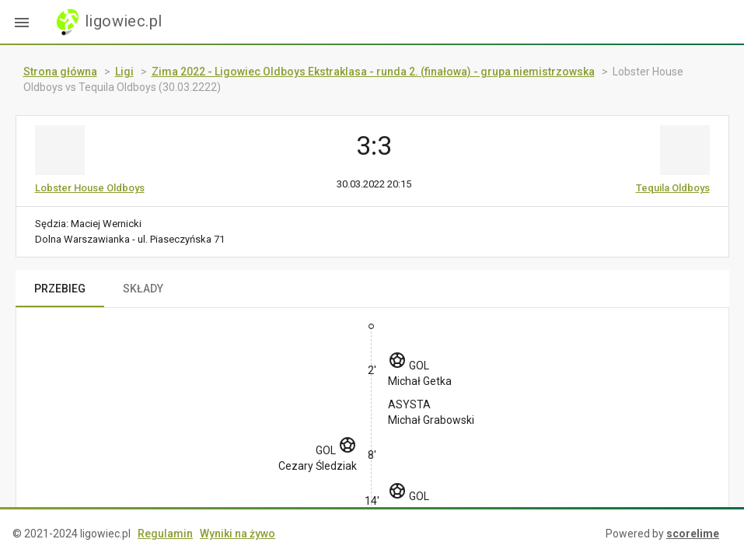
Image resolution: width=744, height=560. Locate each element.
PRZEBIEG (60, 289)
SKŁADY (143, 289)
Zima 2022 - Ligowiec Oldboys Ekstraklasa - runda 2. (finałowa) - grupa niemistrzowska (373, 72)
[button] (22, 22)
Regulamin (165, 534)
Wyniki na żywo (238, 534)
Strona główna (60, 72)
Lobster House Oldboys (90, 188)
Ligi (124, 72)
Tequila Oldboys (673, 188)
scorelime (693, 534)
